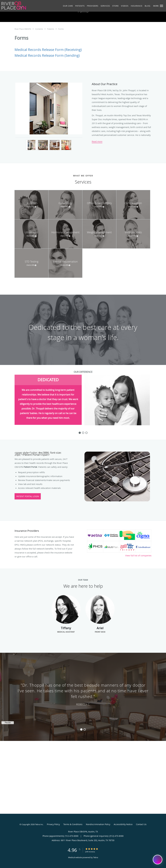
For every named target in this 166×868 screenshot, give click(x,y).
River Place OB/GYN (23, 29)
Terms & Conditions (73, 824)
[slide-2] (86, 433)
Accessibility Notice (123, 824)
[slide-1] (83, 433)
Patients (51, 29)
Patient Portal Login (28, 496)
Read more (97, 142)
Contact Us (141, 824)
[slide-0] (80, 433)
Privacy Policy (53, 824)
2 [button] (85, 729)
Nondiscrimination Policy (98, 824)
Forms (61, 29)
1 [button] (81, 729)
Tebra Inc (39, 824)
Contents (39, 29)
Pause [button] (8, 723)
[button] (161, 6)
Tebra (96, 857)
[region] (83, 694)
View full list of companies (138, 555)
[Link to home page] (13, 6)
